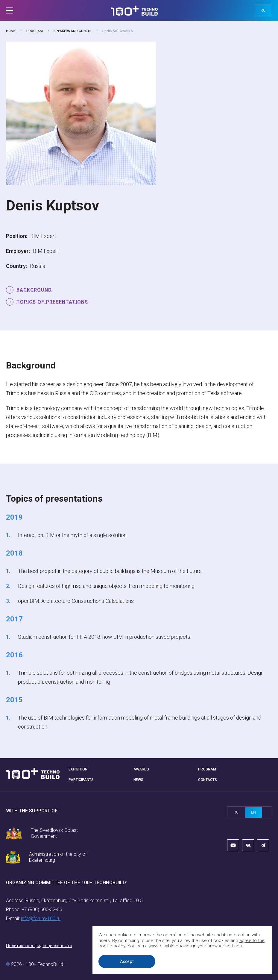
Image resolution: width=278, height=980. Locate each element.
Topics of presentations (52, 302)
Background (34, 290)
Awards (141, 769)
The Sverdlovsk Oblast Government (54, 833)
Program (35, 31)
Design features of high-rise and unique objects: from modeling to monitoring (106, 586)
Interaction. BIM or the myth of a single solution (72, 535)
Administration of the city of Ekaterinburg (58, 857)
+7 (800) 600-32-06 (42, 910)
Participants (81, 780)
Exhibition (78, 769)
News (138, 780)
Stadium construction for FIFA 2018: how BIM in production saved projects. (105, 637)
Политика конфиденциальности (39, 946)
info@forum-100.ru (41, 918)
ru (263, 10)
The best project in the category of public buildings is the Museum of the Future (110, 571)
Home (11, 31)
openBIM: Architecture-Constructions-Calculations (76, 601)
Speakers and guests (73, 31)
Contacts (208, 780)
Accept (127, 961)
